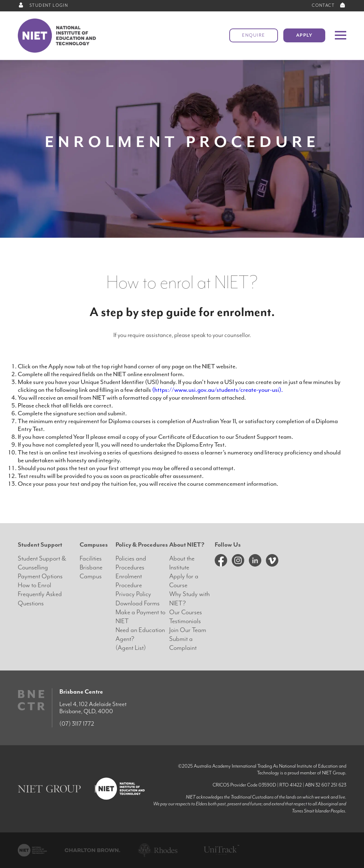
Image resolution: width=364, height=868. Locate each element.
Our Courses (186, 612)
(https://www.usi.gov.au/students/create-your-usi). (218, 390)
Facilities (91, 559)
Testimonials (185, 621)
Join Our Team (188, 630)
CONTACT (329, 6)
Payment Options (40, 576)
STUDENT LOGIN (43, 6)
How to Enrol (34, 585)
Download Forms (138, 603)
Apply (304, 35)
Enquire (254, 35)
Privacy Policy (133, 594)
